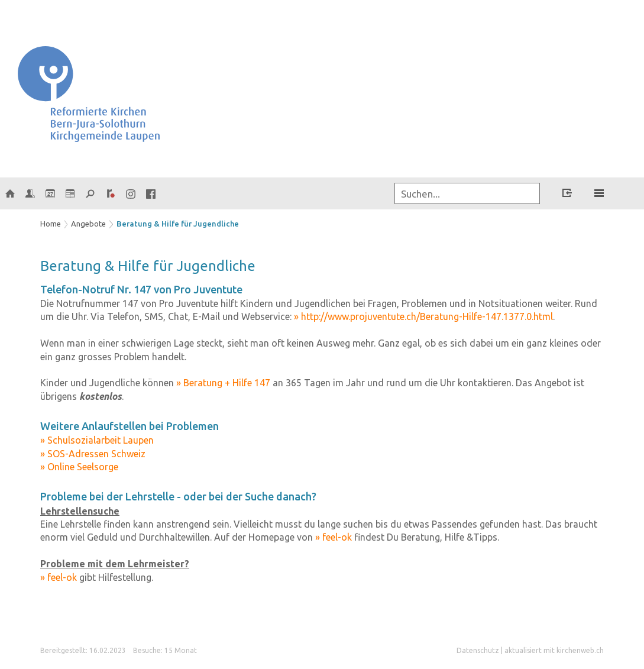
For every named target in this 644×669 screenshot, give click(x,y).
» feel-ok (334, 537)
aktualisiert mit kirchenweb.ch (554, 650)
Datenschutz (478, 650)
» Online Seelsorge (79, 467)
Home (51, 224)
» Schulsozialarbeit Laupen (97, 440)
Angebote (88, 224)
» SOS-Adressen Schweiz (93, 454)
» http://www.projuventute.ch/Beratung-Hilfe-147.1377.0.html (423, 316)
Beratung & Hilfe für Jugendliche (178, 224)
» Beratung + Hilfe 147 (223, 383)
